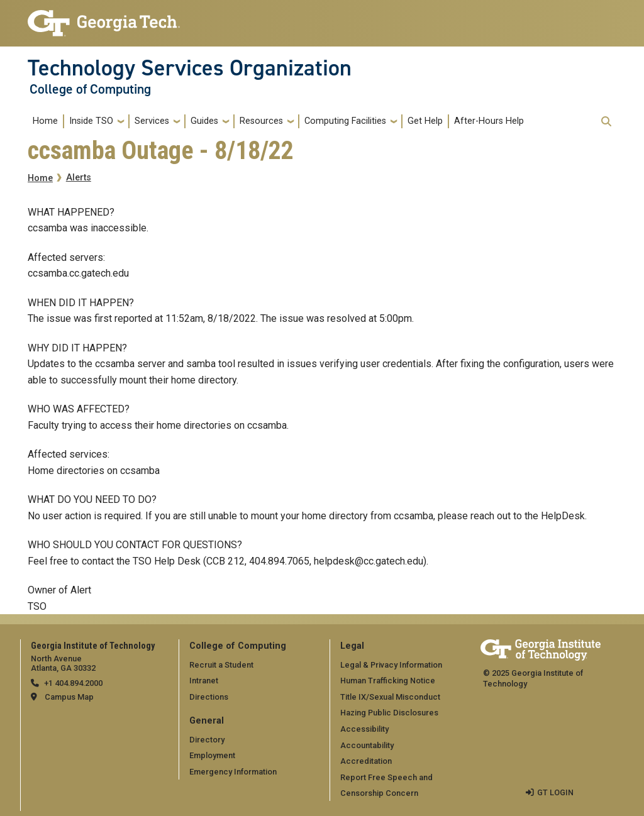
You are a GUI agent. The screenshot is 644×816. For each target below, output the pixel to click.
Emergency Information (233, 772)
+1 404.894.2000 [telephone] (73, 683)
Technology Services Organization (190, 68)
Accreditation (366, 761)
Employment (212, 755)
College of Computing (90, 89)
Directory (207, 740)
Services (152, 121)
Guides (204, 121)
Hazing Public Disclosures (389, 713)
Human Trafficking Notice (388, 681)
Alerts (79, 178)
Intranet (204, 681)
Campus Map (69, 697)
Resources (261, 121)
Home (45, 121)
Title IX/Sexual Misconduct (390, 697)
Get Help (425, 121)
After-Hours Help (489, 121)
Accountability (367, 745)
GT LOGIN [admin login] (555, 792)
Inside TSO (91, 121)
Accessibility (364, 729)
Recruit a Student (221, 665)
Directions (209, 697)
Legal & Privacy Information (391, 665)
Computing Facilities (345, 121)
